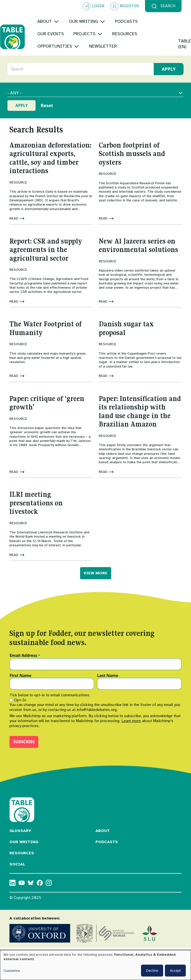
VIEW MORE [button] (95, 579)
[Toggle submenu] (66, 21)
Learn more (131, 727)
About (103, 837)
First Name (20, 682)
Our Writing (24, 848)
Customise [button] (12, 971)
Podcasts (107, 848)
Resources (22, 859)
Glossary (20, 837)
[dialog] (95, 965)
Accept (175, 970)
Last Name (108, 682)
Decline (152, 970)
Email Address (25, 662)
